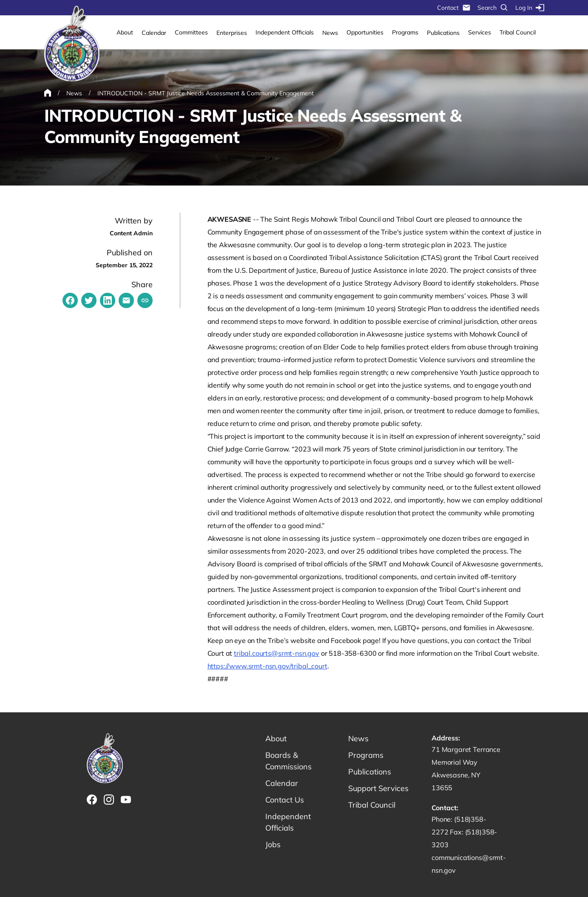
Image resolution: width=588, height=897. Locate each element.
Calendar (154, 33)
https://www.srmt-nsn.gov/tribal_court (267, 666)
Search (493, 8)
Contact (454, 8)
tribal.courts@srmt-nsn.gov (277, 653)
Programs (405, 32)
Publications (443, 33)
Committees (191, 32)
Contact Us (285, 800)
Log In (530, 8)
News (330, 33)
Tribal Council (518, 32)
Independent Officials (285, 32)
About (125, 32)
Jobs (273, 844)
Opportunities (365, 32)
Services (480, 32)
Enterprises (232, 33)
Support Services (378, 788)
